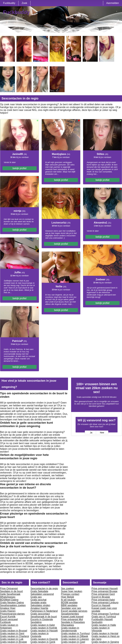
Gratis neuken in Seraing (105, 642)
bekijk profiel (20, 168)
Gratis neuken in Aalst (43, 625)
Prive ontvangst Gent (103, 594)
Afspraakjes (68, 625)
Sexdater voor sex (71, 608)
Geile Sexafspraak (10, 594)
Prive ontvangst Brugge (104, 591)
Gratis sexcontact (40, 614)
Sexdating (36, 622)
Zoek (24, 3)
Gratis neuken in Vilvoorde (101, 629)
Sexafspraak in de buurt (44, 617)
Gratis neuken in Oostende (40, 635)
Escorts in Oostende (42, 619)
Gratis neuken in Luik (12, 639)
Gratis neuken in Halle (104, 625)
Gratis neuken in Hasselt (44, 631)
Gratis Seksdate (39, 591)
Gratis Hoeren (8, 611)
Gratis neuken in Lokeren (75, 639)
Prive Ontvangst (9, 588)
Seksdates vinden (40, 605)
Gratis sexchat (38, 600)
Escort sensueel (9, 619)
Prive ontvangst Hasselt (105, 588)
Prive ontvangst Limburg (105, 603)
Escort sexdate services (74, 611)
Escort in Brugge (101, 597)
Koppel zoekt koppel (72, 617)
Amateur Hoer (8, 608)
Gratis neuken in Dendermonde (70, 629)
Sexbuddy (97, 622)
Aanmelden (113, 3)
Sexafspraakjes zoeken (13, 605)
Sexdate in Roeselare (73, 622)
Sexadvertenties (70, 614)
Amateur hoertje (39, 608)
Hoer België (68, 597)
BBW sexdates (69, 605)
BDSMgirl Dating (9, 600)
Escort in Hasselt (101, 605)
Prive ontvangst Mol (72, 619)
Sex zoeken (68, 588)
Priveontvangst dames (12, 614)
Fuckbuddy (9, 3)
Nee (102, 433)
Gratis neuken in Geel (73, 642)
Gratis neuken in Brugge (13, 642)
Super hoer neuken (72, 591)
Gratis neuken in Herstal (105, 633)
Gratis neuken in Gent (12, 633)
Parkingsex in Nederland (44, 611)
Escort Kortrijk (8, 617)
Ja (91, 433)
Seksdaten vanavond (42, 594)
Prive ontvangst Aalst (103, 600)
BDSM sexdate (69, 603)
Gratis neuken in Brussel (14, 631)
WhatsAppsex (8, 597)
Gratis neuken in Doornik (44, 639)
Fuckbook (5, 622)
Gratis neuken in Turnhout (75, 633)
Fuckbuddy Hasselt (102, 619)
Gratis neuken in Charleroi (14, 636)
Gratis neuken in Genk (43, 642)
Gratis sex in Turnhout (104, 617)
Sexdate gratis (38, 603)
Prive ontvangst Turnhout (105, 614)
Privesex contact (70, 594)
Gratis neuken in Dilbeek (75, 636)
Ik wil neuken (68, 600)
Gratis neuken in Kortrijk (44, 628)
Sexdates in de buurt (11, 591)
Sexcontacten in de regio (44, 588)
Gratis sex (36, 597)
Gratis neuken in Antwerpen (9, 626)
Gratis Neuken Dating (12, 603)
